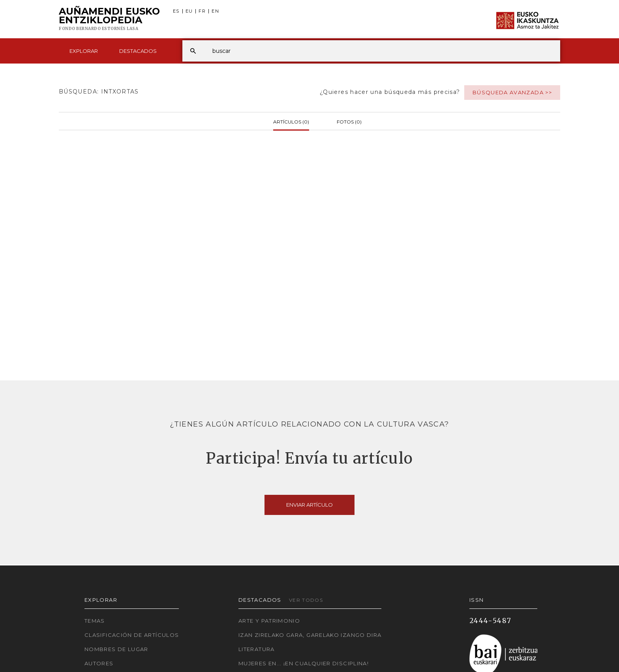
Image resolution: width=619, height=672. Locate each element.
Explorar (84, 51)
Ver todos (306, 600)
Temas (95, 621)
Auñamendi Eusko (109, 19)
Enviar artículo (309, 505)
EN (215, 11)
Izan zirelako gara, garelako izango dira (310, 635)
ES (176, 11)
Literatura (257, 649)
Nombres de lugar (116, 649)
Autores (99, 663)
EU (189, 11)
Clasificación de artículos (132, 635)
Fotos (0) (349, 121)
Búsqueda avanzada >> (512, 92)
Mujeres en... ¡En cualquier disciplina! (304, 663)
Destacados (138, 51)
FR (202, 11)
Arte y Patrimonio (269, 621)
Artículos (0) (291, 121)
